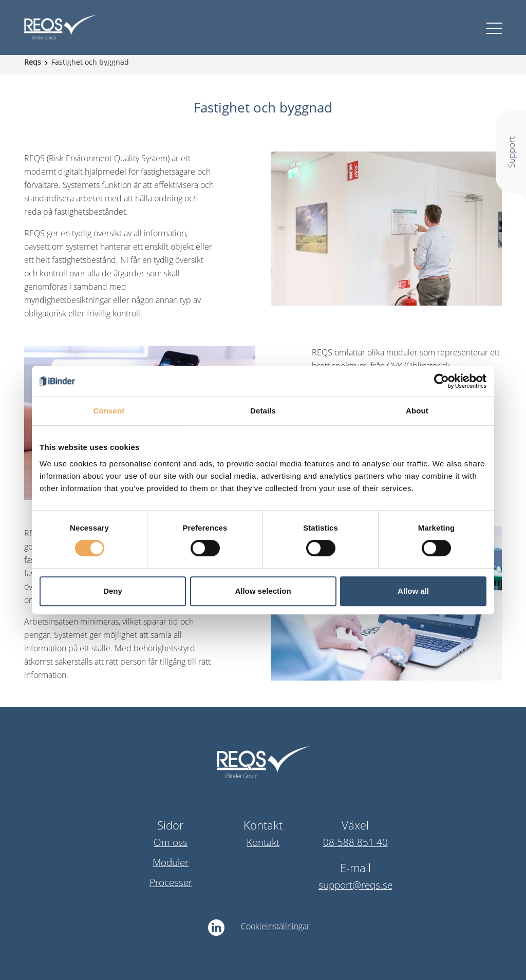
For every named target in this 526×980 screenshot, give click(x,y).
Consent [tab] (109, 411)
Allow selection (263, 591)
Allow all (413, 591)
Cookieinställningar (275, 926)
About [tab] (417, 411)
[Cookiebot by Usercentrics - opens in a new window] (442, 381)
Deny (113, 591)
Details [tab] (263, 411)
